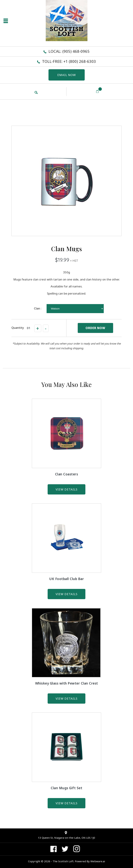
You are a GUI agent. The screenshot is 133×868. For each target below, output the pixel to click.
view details (66, 489)
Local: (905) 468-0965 (69, 51)
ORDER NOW (95, 328)
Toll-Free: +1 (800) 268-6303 (69, 61)
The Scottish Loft (63, 861)
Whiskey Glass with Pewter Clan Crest (67, 683)
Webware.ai (98, 861)
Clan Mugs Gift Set (66, 788)
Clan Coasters (67, 474)
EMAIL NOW (67, 75)
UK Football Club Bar (66, 579)
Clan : (38, 308)
